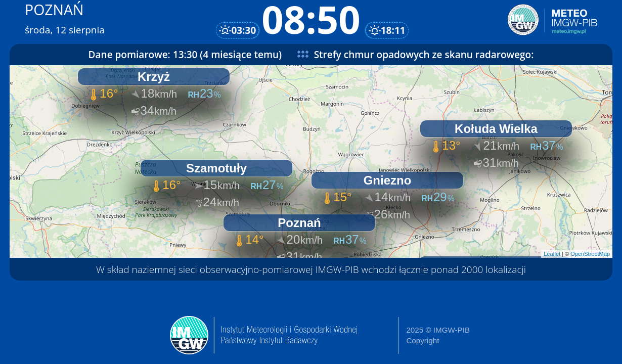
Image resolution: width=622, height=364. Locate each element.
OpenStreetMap (590, 254)
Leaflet (552, 254)
